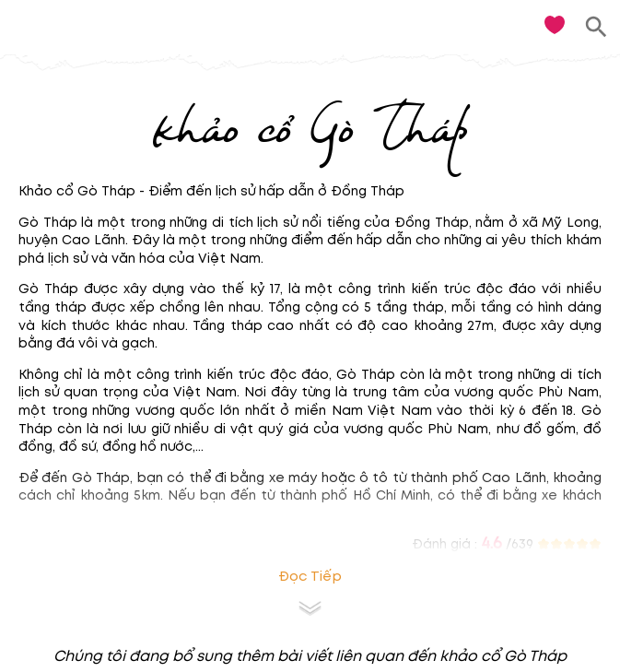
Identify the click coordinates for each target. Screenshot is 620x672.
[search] (597, 27)
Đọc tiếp (310, 577)
